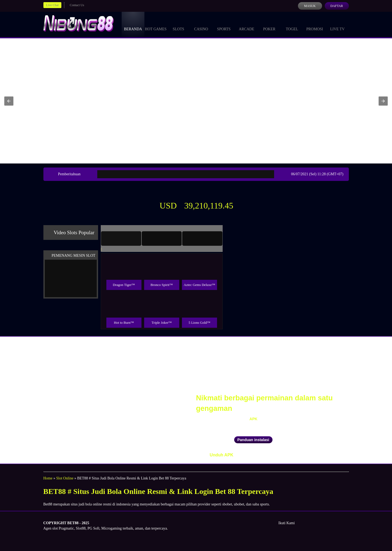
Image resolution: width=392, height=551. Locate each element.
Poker (269, 24)
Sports (224, 24)
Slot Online (65, 478)
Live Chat (53, 5)
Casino (201, 24)
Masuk (310, 6)
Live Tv (337, 24)
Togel (292, 24)
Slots (178, 24)
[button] (9, 101)
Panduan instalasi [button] (253, 440)
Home (48, 478)
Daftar (337, 6)
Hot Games (156, 24)
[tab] (121, 239)
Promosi (315, 24)
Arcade (247, 24)
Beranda (133, 24)
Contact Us (77, 5)
